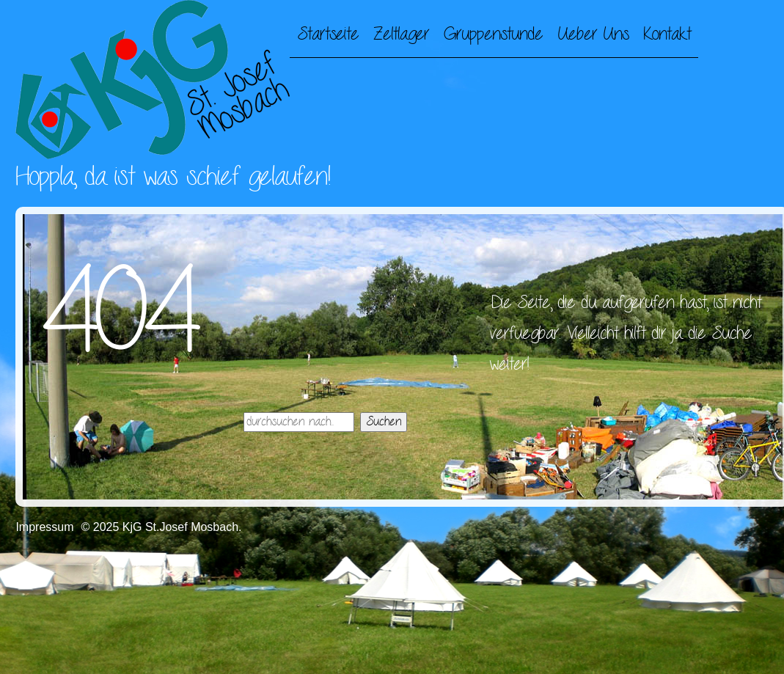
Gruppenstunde (493, 34)
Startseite (328, 34)
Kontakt (667, 34)
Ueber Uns (593, 34)
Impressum (44, 527)
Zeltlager (401, 34)
